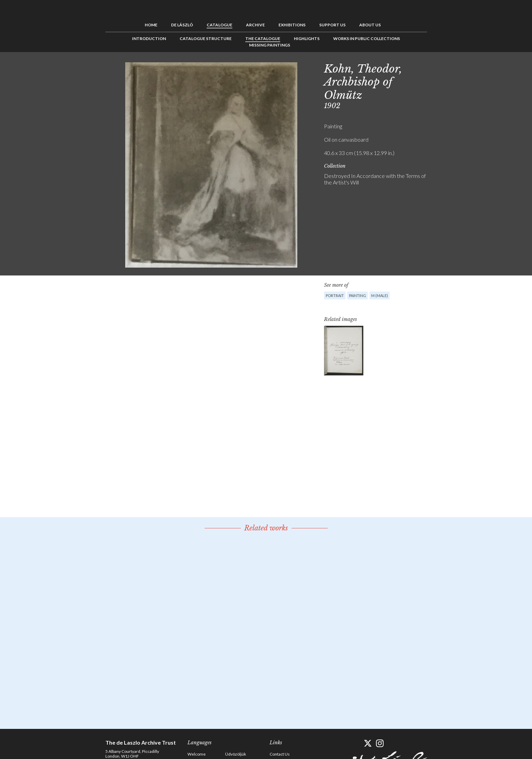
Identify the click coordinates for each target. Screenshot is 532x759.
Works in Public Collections (367, 38)
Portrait (335, 295)
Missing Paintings (270, 45)
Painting (358, 295)
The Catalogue (263, 38)
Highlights (307, 38)
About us (370, 25)
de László (182, 25)
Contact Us (280, 754)
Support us (332, 25)
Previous (439, 67)
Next (460, 67)
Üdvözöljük (236, 754)
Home (151, 25)
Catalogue (219, 25)
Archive (255, 25)
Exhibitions (292, 25)
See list (450, 67)
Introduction (149, 38)
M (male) (380, 295)
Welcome (197, 754)
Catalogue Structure (206, 38)
